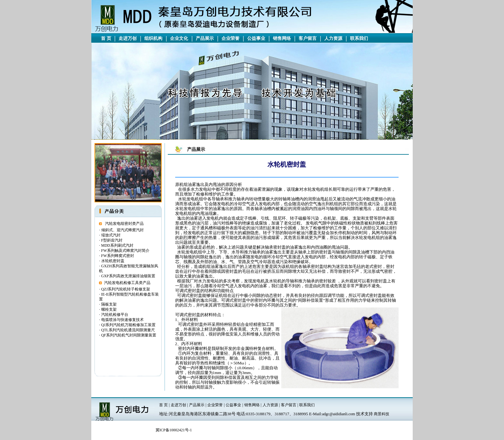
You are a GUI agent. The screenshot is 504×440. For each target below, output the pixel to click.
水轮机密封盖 (113, 261)
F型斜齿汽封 (112, 240)
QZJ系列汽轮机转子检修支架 (126, 289)
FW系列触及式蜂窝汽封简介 (125, 251)
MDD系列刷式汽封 (117, 245)
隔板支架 (109, 304)
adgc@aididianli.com (339, 414)
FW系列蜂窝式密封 (118, 256)
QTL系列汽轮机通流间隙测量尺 (128, 330)
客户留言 (308, 38)
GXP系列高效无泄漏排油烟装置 (128, 276)
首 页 (106, 38)
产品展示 (205, 38)
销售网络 (282, 38)
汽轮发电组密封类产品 (124, 224)
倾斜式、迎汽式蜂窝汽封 (122, 230)
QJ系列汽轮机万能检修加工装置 (128, 325)
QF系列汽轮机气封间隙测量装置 (129, 335)
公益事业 (256, 38)
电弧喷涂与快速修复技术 (122, 320)
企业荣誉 (230, 38)
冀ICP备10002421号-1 (174, 430)
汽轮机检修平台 (115, 315)
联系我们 (359, 38)
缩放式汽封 (111, 235)
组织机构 (153, 38)
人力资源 (333, 38)
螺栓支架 (109, 309)
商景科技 (382, 414)
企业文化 (179, 38)
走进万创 (128, 38)
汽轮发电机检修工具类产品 (127, 283)
